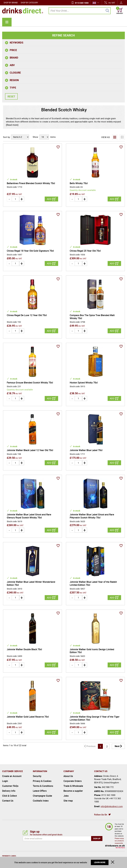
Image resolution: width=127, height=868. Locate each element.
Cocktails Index (41, 801)
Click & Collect (9, 796)
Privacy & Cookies (42, 781)
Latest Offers (40, 791)
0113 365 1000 (82, 3)
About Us (68, 776)
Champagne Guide (42, 796)
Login (5, 781)
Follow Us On (101, 815)
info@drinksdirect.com (112, 806)
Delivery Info (9, 791)
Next (117, 746)
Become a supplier (73, 791)
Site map (68, 801)
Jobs (66, 796)
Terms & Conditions (43, 786)
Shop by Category (29, 3)
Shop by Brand (11, 3)
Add (49, 199)
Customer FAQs (10, 786)
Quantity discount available (83, 190)
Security (37, 776)
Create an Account (12, 776)
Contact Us (8, 801)
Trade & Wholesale (73, 786)
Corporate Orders (73, 781)
